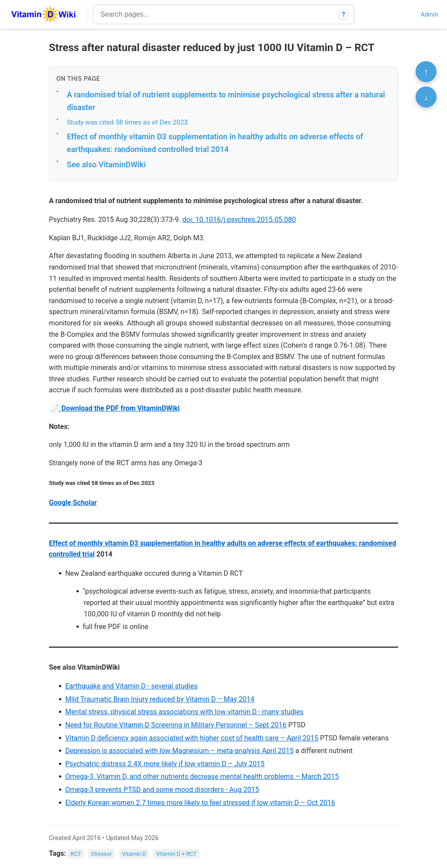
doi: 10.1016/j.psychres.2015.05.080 (239, 220)
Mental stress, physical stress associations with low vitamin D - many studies (184, 712)
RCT (76, 854)
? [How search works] (344, 14)
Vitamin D (134, 854)
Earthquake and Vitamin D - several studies (131, 686)
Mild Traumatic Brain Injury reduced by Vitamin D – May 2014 (160, 699)
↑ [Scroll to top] (426, 72)
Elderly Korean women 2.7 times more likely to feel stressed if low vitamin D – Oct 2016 (200, 803)
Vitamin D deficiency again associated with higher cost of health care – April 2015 (192, 738)
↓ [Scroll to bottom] (426, 97)
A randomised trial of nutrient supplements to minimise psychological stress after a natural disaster (226, 101)
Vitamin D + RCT (177, 854)
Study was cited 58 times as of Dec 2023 (127, 122)
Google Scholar (73, 503)
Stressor (101, 854)
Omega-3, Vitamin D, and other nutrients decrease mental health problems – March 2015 (202, 776)
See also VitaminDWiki (106, 164)
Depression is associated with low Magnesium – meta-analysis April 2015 (179, 751)
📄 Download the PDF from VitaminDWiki (115, 408)
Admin (430, 14)
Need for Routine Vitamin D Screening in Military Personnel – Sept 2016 (176, 725)
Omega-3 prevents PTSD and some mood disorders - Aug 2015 (162, 790)
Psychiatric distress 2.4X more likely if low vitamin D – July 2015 (165, 764)
